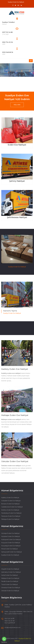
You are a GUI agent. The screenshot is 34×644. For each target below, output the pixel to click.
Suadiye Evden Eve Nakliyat (10, 555)
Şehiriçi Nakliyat (17, 181)
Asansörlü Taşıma (10, 311)
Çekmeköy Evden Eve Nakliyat (11, 572)
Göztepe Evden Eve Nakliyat (10, 533)
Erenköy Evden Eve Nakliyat (10, 510)
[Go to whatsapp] (4, 639)
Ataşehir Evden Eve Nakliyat (10, 569)
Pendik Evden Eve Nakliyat (10, 581)
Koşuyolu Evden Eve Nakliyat (11, 543)
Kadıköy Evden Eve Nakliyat (15, 369)
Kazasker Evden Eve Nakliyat (11, 536)
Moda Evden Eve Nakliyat (9, 549)
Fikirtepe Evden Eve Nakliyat (10, 519)
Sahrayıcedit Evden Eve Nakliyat (12, 552)
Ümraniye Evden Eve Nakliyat (11, 588)
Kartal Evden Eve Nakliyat (10, 575)
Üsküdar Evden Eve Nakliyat (15, 461)
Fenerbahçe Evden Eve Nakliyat (11, 513)
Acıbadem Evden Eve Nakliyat (11, 501)
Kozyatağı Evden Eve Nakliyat (11, 546)
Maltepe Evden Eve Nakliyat (15, 415)
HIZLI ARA (17, 105)
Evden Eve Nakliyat (17, 145)
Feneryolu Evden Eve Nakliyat (11, 516)
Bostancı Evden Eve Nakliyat (10, 504)
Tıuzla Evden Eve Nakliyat (10, 584)
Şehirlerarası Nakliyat (17, 217)
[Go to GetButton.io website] (4, 642)
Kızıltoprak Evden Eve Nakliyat (11, 540)
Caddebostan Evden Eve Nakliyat (12, 507)
